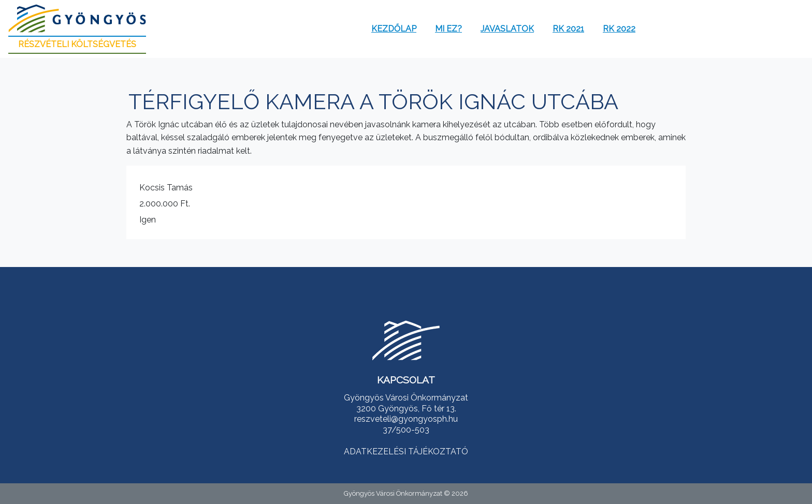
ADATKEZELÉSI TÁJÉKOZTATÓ (406, 451)
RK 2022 (619, 29)
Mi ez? (448, 29)
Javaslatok (507, 29)
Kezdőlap (394, 29)
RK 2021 (568, 29)
